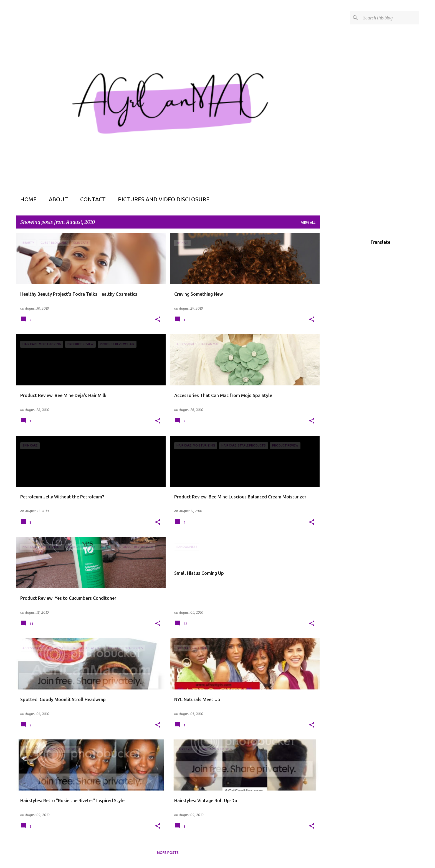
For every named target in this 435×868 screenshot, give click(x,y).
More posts (168, 853)
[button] (158, 320)
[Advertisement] (342, 316)
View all (308, 223)
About (58, 199)
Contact (93, 199)
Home (28, 199)
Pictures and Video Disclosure (164, 199)
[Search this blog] (390, 18)
